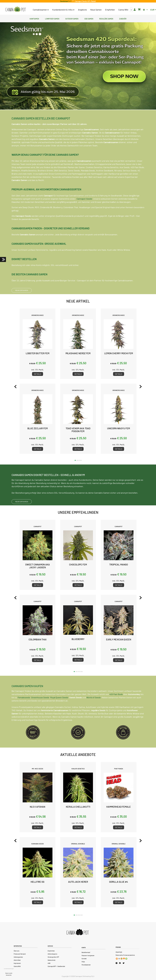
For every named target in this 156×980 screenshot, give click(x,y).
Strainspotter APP (53, 957)
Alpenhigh (119, 952)
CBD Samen (89, 18)
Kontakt (84, 959)
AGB (49, 963)
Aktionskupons (52, 954)
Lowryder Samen (52, 18)
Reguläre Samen (106, 18)
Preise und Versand (20, 954)
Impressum (17, 963)
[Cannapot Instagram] (116, 963)
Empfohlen (110, 10)
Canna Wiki (123, 10)
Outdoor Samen (72, 18)
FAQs (83, 962)
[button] (75, 460)
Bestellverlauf (86, 952)
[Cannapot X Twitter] (124, 963)
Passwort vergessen (88, 955)
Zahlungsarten (18, 957)
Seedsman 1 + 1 (66, 1)
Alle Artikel (17, 960)
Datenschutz (51, 960)
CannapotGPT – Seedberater (56, 966)
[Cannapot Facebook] (120, 963)
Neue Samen (96, 10)
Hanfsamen (34, 18)
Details (38, 374)
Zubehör (123, 18)
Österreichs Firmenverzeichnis (125, 955)
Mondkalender (86, 965)
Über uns (17, 951)
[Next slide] (139, 387)
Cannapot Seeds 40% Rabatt (85, 1)
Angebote (82, 10)
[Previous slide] (17, 387)
